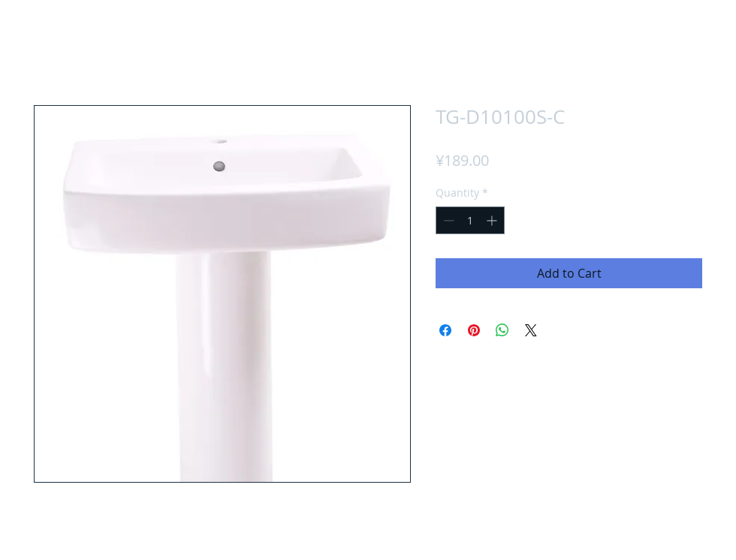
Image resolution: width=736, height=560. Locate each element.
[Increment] (493, 220)
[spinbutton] (470, 220)
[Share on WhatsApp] (502, 330)
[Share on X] (531, 330)
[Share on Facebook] (445, 330)
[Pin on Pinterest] (474, 330)
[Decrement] (447, 220)
